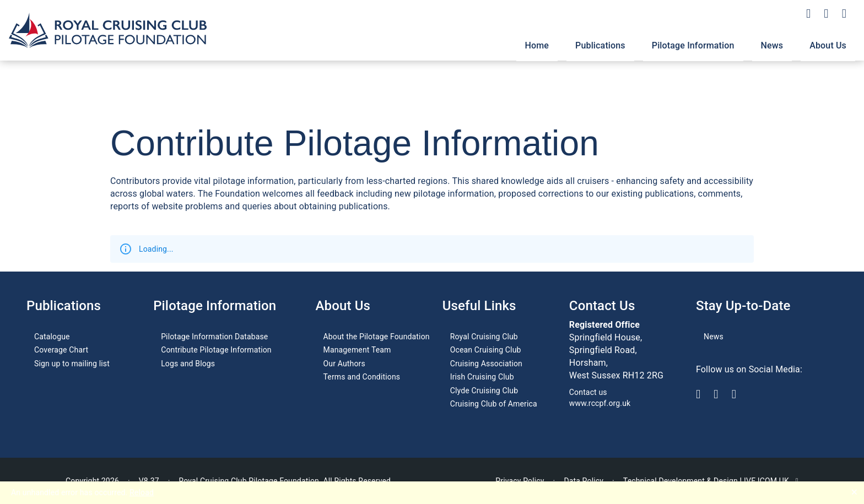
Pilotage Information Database (214, 337)
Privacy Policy (520, 481)
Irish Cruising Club (482, 377)
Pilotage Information (693, 45)
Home (537, 45)
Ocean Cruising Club (486, 350)
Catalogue (52, 337)
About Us (828, 45)
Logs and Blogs (188, 364)
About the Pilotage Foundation (377, 337)
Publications (600, 45)
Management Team (357, 350)
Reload (142, 492)
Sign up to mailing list (72, 364)
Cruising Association (486, 364)
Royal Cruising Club (484, 337)
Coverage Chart (61, 350)
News (772, 45)
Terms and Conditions (362, 377)
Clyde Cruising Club (484, 391)
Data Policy (584, 481)
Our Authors (344, 364)
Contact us (588, 392)
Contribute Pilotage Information (216, 350)
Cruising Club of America (494, 404)
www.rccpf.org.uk (600, 403)
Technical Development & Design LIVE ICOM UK (711, 481)
